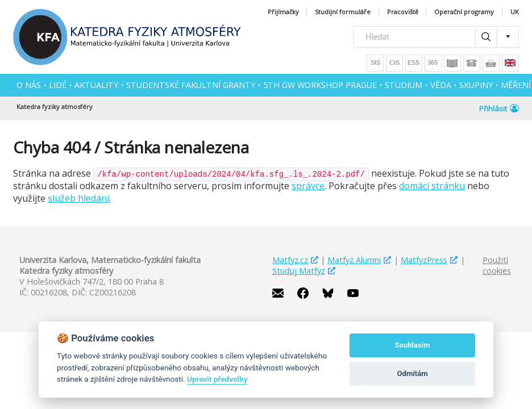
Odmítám (413, 373)
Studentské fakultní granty (191, 85)
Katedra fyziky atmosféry (55, 107)
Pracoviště (403, 12)
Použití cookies (497, 265)
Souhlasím (413, 345)
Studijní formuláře (343, 12)
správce (308, 186)
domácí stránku (432, 186)
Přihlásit (499, 108)
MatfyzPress (424, 260)
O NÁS (29, 85)
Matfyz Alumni (354, 260)
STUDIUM (404, 85)
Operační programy (464, 12)
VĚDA (441, 85)
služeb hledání (78, 198)
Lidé (58, 85)
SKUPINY (476, 85)
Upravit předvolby (217, 379)
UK (515, 12)
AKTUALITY (96, 85)
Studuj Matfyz (299, 271)
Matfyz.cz (290, 260)
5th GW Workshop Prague (320, 85)
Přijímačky (283, 12)
